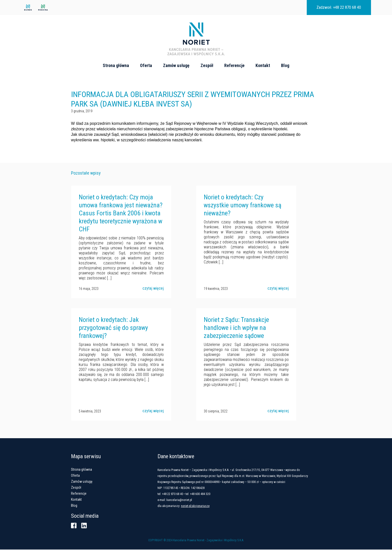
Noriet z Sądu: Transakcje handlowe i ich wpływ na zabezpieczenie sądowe (236, 328)
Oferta (146, 65)
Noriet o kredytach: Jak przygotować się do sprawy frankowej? (113, 328)
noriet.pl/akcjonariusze (196, 506)
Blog (285, 65)
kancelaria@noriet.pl (180, 500)
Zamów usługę (176, 65)
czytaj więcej (153, 289)
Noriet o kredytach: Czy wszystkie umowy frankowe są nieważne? (242, 206)
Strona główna (116, 65)
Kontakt (263, 65)
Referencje (234, 65)
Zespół (207, 65)
